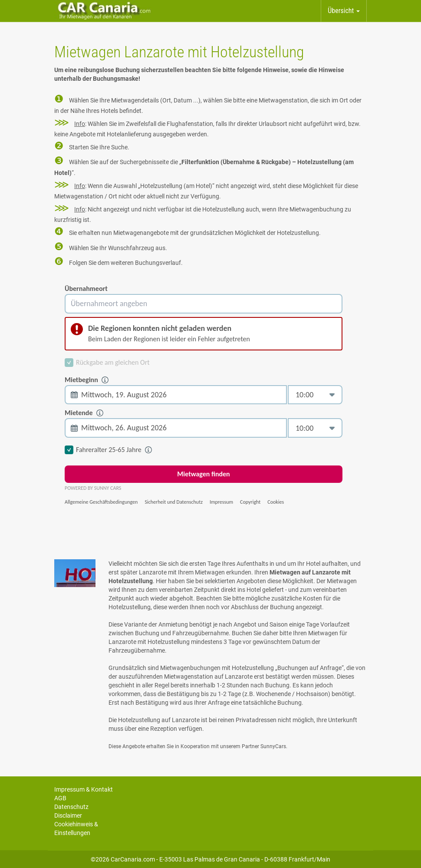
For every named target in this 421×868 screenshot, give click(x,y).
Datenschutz (71, 807)
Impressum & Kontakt (84, 789)
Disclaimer (68, 815)
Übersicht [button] (344, 11)
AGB (60, 798)
